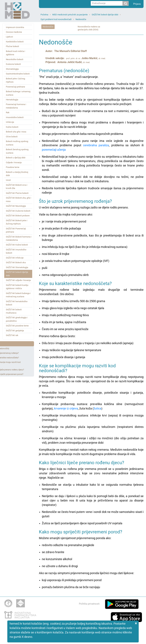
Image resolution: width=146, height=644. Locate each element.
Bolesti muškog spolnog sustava (17, 143)
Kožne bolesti (12, 127)
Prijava (137, 4)
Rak (8, 112)
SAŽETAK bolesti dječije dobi (105, 15)
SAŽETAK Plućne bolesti (17, 193)
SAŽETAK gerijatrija (15, 331)
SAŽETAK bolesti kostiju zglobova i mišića (17, 287)
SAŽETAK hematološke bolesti (17, 303)
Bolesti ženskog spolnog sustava (17, 151)
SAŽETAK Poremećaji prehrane (16, 230)
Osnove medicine (14, 32)
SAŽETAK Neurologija (16, 206)
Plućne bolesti (12, 46)
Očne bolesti (12, 137)
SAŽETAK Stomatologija (17, 267)
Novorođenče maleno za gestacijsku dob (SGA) (89, 28)
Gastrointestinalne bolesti (18, 74)
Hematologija (12, 100)
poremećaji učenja (54, 150)
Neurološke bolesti (15, 59)
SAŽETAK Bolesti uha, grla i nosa (18, 199)
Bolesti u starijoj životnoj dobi (17, 174)
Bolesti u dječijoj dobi (16, 158)
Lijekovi (9, 37)
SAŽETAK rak (12, 335)
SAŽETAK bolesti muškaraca (14, 311)
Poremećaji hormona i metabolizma (16, 106)
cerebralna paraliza (96, 145)
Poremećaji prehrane (15, 87)
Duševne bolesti (13, 64)
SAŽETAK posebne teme (17, 326)
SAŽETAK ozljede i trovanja (18, 280)
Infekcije (10, 122)
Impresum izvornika (15, 27)
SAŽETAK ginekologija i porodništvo (17, 319)
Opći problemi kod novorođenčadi (56, 19)
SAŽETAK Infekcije (15, 258)
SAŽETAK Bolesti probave (18, 216)
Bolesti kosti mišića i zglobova (15, 53)
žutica (97, 408)
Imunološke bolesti (15, 117)
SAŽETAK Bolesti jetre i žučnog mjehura (17, 222)
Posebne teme (13, 167)
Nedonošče (81, 19)
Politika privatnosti (89, 604)
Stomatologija (12, 69)
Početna (44, 15)
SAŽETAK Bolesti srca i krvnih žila (17, 187)
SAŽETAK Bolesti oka (16, 262)
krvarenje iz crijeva (66, 408)
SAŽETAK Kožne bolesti (17, 245)
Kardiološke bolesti (15, 42)
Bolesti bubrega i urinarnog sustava (18, 93)
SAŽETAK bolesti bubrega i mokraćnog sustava (18, 295)
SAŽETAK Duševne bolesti (18, 211)
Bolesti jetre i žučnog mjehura (15, 80)
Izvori (8, 180)
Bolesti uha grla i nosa (16, 132)
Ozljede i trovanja (14, 162)
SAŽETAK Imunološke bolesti (16, 251)
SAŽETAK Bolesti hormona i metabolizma (19, 238)
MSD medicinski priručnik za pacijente (70, 15)
